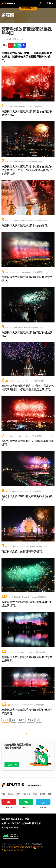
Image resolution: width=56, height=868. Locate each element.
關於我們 (6, 819)
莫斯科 (31, 720)
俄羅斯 (11, 794)
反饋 (27, 819)
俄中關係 (27, 794)
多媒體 (6, 720)
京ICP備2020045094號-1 (20, 847)
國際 (18, 794)
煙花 (39, 720)
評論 (35, 794)
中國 (3, 794)
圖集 (14, 720)
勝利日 (22, 720)
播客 (50, 794)
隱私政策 (36, 823)
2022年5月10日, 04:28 (12, 39)
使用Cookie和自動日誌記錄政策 (16, 823)
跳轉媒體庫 (39, 107)
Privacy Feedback (10, 827)
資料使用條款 (17, 819)
